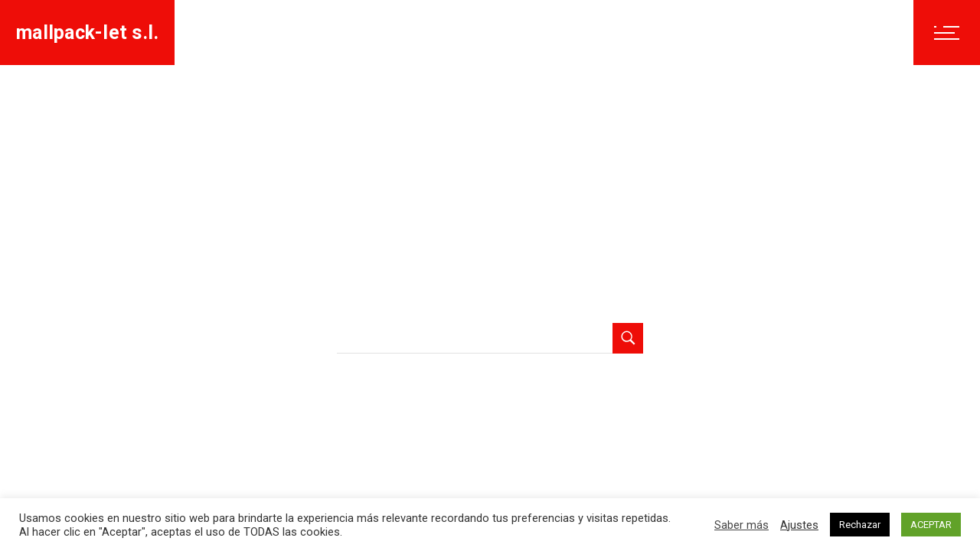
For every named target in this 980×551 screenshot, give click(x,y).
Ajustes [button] (799, 525)
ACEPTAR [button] (931, 525)
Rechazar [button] (860, 525)
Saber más (742, 525)
